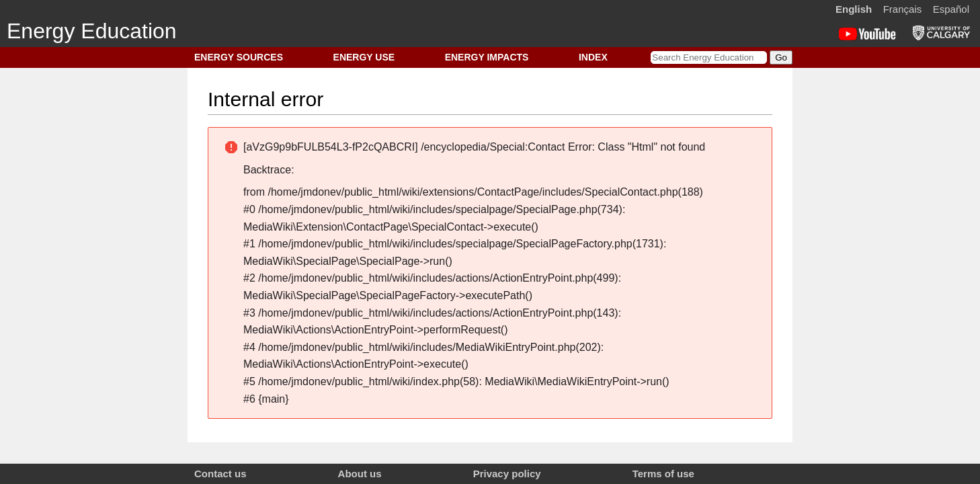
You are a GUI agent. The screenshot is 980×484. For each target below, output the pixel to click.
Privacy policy (507, 474)
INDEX (593, 57)
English (854, 9)
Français (903, 9)
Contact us (220, 474)
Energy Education (92, 31)
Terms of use (663, 474)
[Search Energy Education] (709, 57)
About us (360, 474)
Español (951, 9)
